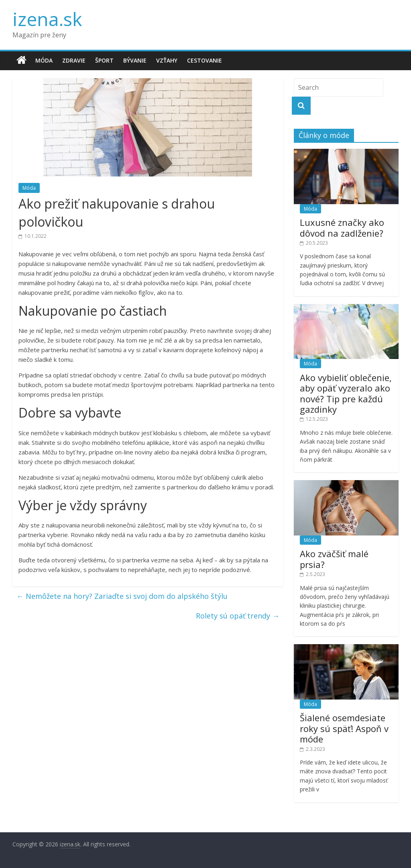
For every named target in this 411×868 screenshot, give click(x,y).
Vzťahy (167, 60)
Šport (104, 60)
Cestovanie (204, 60)
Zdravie (74, 60)
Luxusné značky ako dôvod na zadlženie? (342, 227)
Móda (44, 60)
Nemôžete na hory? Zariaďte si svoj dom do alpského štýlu (122, 596)
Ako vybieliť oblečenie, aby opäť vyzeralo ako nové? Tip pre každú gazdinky (346, 393)
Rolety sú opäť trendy (238, 616)
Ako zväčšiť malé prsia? (334, 559)
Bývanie (135, 60)
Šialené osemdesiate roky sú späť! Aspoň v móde (344, 728)
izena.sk (47, 19)
